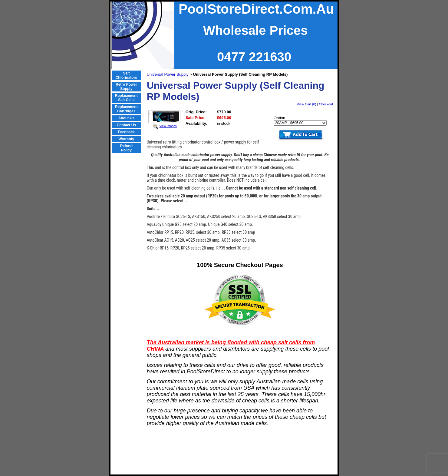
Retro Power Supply (126, 87)
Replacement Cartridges (126, 109)
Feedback (126, 132)
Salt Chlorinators (126, 75)
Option (279, 118)
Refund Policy (126, 148)
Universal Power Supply (168, 74)
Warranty (127, 139)
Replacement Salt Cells (126, 98)
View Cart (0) (307, 104)
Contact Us (126, 125)
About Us (126, 118)
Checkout (326, 104)
